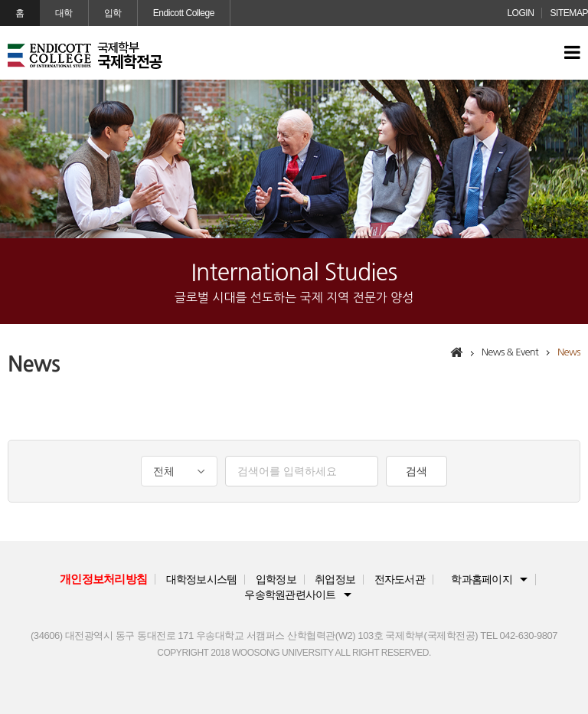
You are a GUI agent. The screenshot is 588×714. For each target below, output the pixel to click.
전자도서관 (400, 580)
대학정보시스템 (202, 580)
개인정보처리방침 (103, 579)
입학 (113, 13)
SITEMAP (569, 13)
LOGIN (520, 13)
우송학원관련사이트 (290, 595)
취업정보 (335, 580)
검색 (416, 471)
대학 (64, 13)
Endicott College (184, 13)
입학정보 (276, 580)
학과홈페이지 (482, 580)
